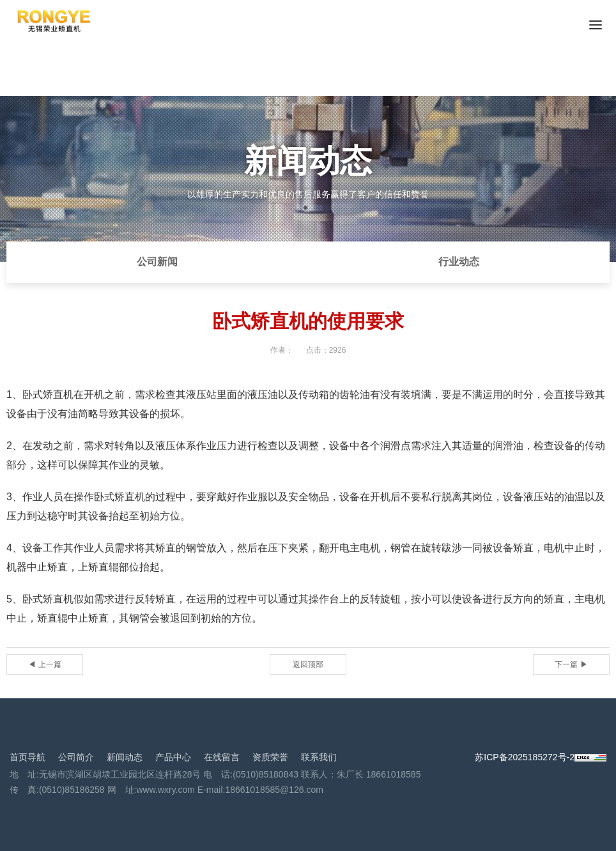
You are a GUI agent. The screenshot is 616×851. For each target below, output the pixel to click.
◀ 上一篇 (44, 664)
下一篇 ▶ (571, 664)
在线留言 (222, 757)
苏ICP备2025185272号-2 (525, 757)
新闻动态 (125, 757)
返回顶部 (308, 664)
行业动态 (459, 262)
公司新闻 (157, 262)
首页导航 (27, 757)
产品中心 (173, 757)
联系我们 (319, 757)
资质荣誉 (270, 757)
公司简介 (76, 757)
